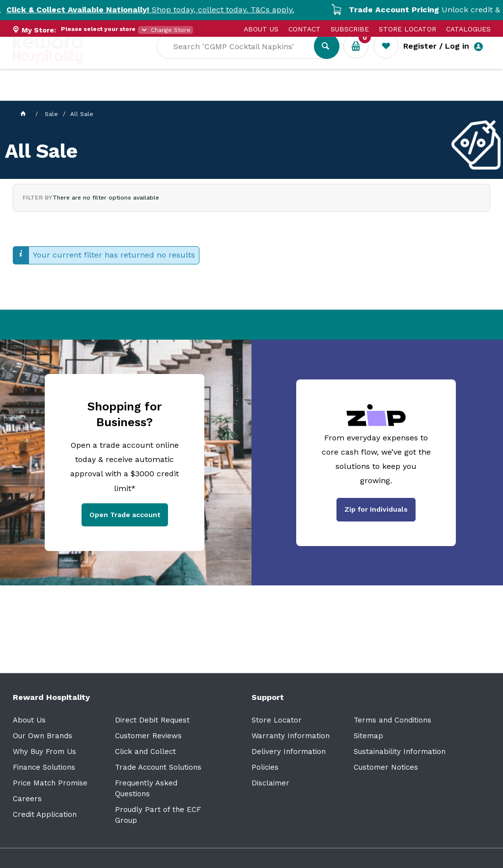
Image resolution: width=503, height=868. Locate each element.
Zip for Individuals (376, 509)
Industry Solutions (182, 94)
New (368, 94)
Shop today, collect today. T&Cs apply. (157, 10)
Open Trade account (125, 515)
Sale (334, 94)
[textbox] (243, 59)
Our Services (101, 94)
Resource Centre (273, 94)
